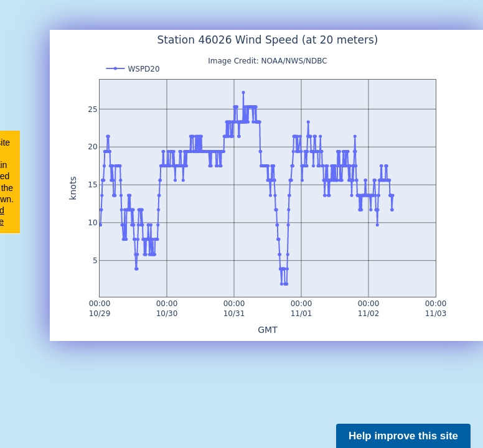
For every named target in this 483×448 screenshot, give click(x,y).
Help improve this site (403, 436)
